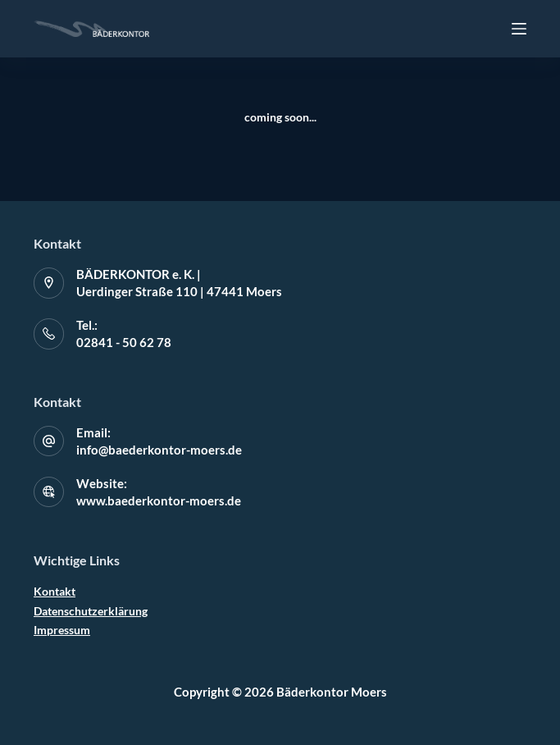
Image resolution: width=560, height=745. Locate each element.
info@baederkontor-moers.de (159, 450)
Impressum (62, 630)
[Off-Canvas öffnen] (519, 29)
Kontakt (55, 591)
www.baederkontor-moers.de (159, 500)
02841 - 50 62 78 (124, 342)
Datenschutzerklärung (91, 611)
